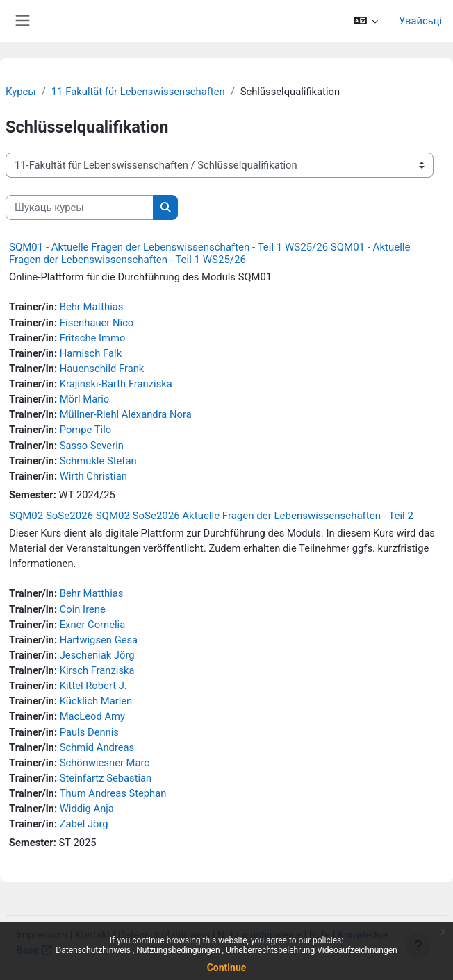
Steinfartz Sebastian (106, 778)
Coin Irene (83, 609)
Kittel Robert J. (93, 686)
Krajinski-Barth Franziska (116, 384)
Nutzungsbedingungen (179, 950)
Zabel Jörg (84, 824)
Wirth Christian (93, 476)
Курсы (21, 92)
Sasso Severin (92, 446)
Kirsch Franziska (97, 670)
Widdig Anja (87, 809)
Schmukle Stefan (98, 461)
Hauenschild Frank (102, 369)
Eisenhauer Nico (97, 323)
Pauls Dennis (89, 732)
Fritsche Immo (93, 338)
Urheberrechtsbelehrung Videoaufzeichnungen (312, 950)
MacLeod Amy (92, 716)
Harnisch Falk (91, 353)
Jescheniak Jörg (97, 655)
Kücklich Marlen (96, 701)
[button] (365, 21)
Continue (227, 968)
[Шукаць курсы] (80, 208)
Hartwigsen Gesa (99, 640)
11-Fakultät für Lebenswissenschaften (138, 92)
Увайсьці (420, 21)
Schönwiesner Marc (105, 763)
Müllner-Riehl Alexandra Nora (126, 414)
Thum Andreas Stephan (113, 793)
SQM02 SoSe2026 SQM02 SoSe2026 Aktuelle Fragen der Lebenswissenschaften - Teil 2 (211, 516)
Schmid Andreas (97, 747)
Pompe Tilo (85, 430)
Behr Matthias (92, 307)
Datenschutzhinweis (94, 950)
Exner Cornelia (93, 625)
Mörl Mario (84, 399)
